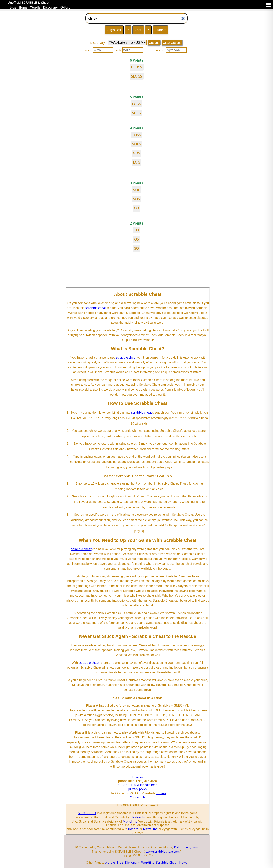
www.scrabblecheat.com (163, 852)
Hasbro (133, 829)
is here (161, 793)
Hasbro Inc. (138, 817)
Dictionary (50, 7)
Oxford (65, 7)
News (183, 863)
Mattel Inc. (130, 821)
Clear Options (172, 43)
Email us (138, 777)
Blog (13, 7)
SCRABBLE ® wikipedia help (138, 785)
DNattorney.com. (186, 847)
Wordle (35, 7)
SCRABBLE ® (87, 813)
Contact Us (138, 797)
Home (23, 7)
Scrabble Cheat (167, 863)
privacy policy (138, 789)
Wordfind (148, 863)
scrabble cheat (96, 308)
